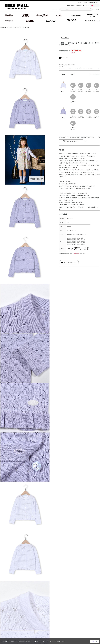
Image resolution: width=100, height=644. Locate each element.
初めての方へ (96, 9)
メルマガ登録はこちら (70, 262)
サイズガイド (76, 254)
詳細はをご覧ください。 (54, 641)
